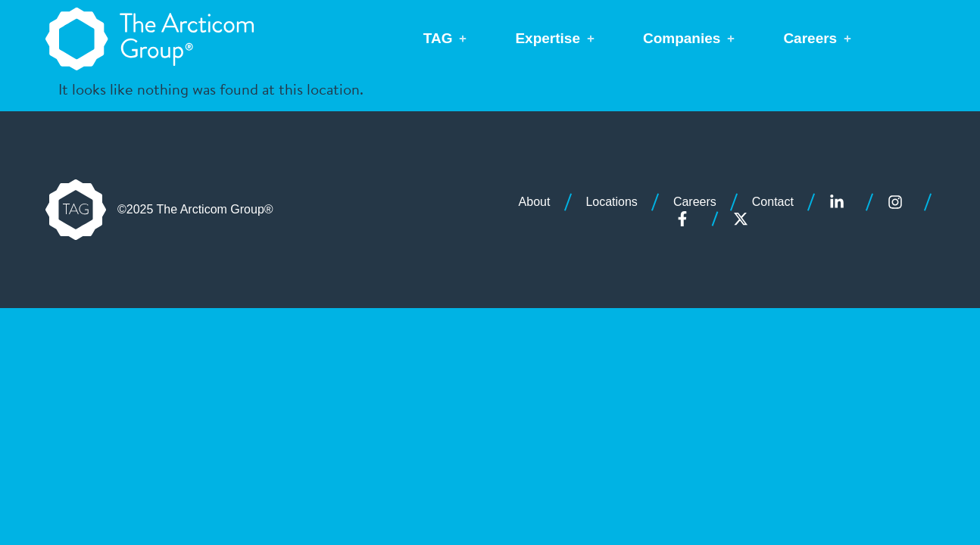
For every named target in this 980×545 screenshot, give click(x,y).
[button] (447, 39)
